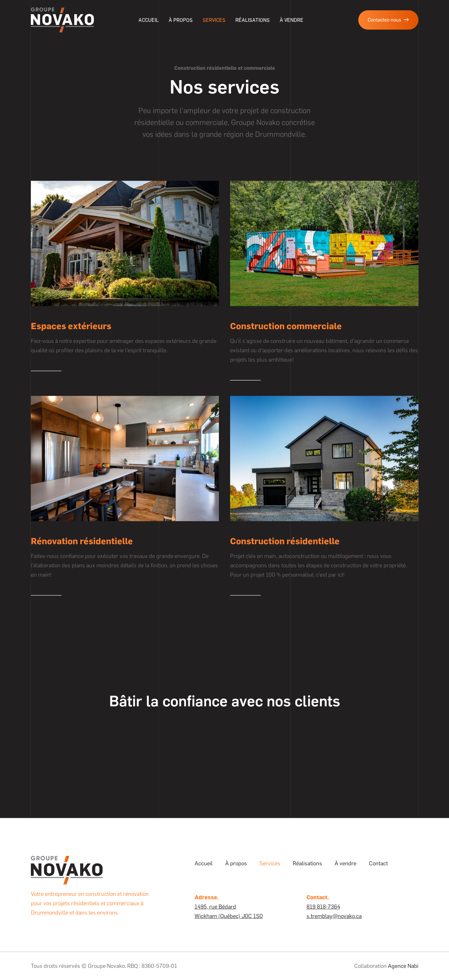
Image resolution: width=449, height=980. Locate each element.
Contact (378, 863)
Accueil (149, 20)
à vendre (292, 20)
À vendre (345, 863)
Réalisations (253, 20)
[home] (62, 20)
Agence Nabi (403, 966)
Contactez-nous (388, 20)
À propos (181, 20)
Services (214, 20)
